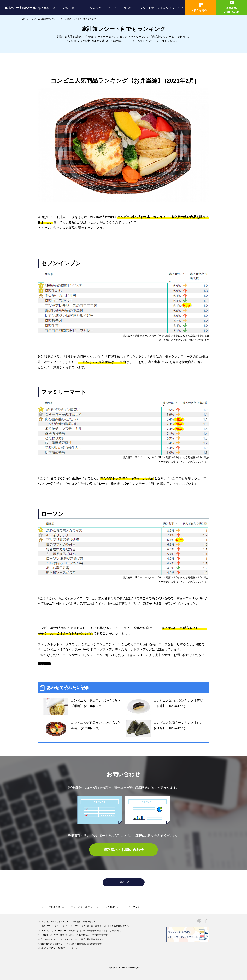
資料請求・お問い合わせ (124, 850)
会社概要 (110, 907)
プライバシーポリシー (83, 907)
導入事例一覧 (47, 8)
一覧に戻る (123, 882)
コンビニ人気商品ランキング (45, 19)
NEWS (128, 8)
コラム (113, 8)
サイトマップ (133, 907)
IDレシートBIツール (21, 8)
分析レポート (71, 8)
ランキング (94, 8)
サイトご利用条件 (51, 907)
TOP (23, 19)
